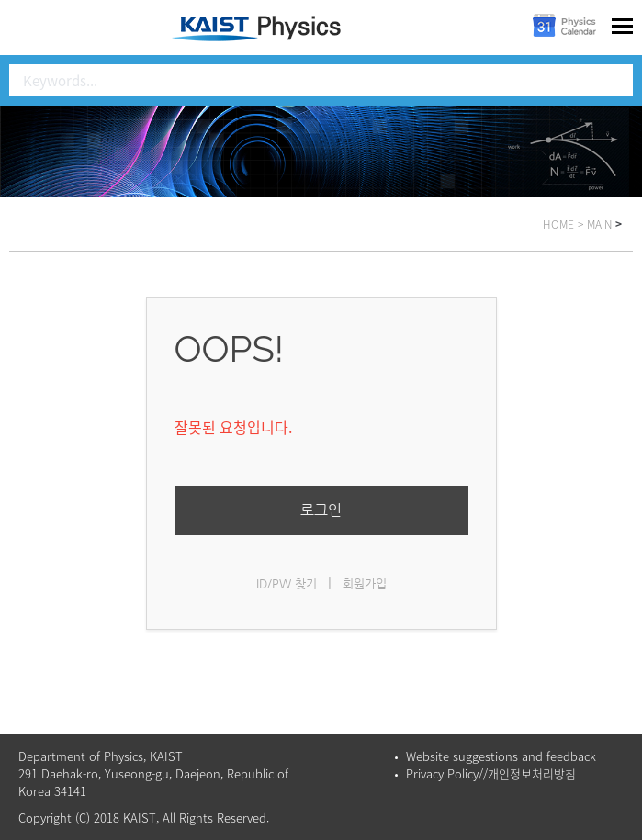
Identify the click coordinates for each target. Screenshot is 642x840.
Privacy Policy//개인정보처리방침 (491, 773)
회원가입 (365, 583)
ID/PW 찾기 (287, 583)
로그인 (321, 510)
